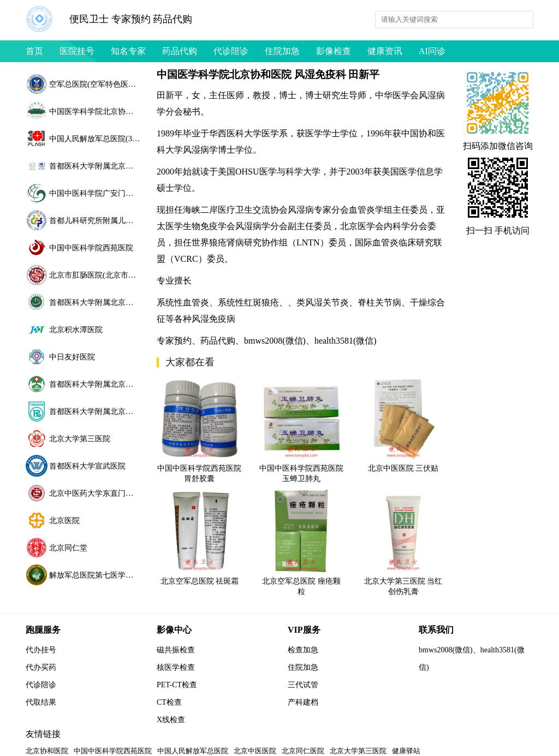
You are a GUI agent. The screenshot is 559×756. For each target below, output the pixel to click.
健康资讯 (385, 51)
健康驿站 (406, 751)
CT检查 (169, 702)
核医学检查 (176, 667)
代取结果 (41, 702)
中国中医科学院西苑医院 (113, 751)
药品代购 (180, 51)
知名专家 (128, 51)
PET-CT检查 (177, 685)
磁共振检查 (176, 650)
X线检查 (171, 720)
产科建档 (303, 702)
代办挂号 (41, 650)
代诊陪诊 (231, 51)
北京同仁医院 (303, 751)
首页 (34, 51)
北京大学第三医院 (358, 751)
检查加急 (303, 650)
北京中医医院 (255, 751)
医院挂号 (77, 51)
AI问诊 (432, 51)
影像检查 (334, 51)
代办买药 (41, 667)
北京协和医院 (47, 751)
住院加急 (282, 51)
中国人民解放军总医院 (193, 751)
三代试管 (303, 685)
